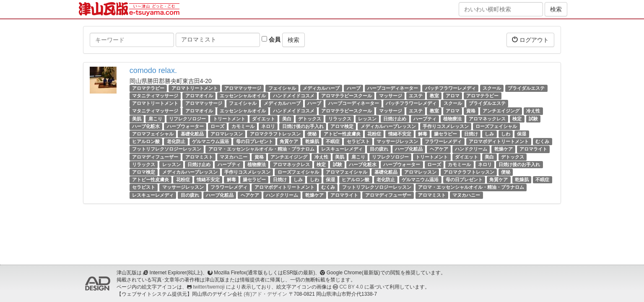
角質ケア (289, 141)
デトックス (310, 119)
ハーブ (354, 88)
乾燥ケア (504, 149)
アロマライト (533, 149)
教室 (434, 96)
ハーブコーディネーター (393, 88)
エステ (416, 96)
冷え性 (533, 111)
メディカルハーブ (321, 88)
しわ (506, 134)
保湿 (522, 134)
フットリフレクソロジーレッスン (167, 149)
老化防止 (176, 141)
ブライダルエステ (526, 88)
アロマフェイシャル (153, 134)
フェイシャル (282, 88)
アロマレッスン (227, 134)
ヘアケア (439, 149)
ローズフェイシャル (496, 126)
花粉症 (374, 134)
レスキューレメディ (342, 149)
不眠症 (333, 141)
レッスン (367, 119)
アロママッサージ (243, 88)
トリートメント (229, 119)
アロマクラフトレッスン (275, 134)
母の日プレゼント (254, 141)
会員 (271, 39)
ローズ (217, 126)
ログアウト (530, 40)
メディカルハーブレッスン (388, 126)
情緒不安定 (400, 134)
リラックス (340, 119)
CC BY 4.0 (351, 287)
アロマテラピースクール (347, 96)
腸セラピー (445, 134)
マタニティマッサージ (155, 96)
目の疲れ (379, 149)
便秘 (312, 134)
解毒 (423, 134)
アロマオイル (199, 96)
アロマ (453, 96)
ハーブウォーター (185, 126)
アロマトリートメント (195, 88)
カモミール (243, 126)
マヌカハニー (234, 157)
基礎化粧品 (192, 134)
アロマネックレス (487, 119)
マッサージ (391, 96)
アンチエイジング (501, 111)
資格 (471, 111)
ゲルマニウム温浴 (210, 141)
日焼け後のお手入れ (303, 126)
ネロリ (268, 126)
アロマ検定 (342, 126)
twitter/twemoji (209, 287)
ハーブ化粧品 (409, 149)
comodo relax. (153, 70)
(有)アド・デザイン (265, 294)
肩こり (155, 119)
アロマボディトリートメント (499, 141)
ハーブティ (425, 119)
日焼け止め (395, 119)
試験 (533, 119)
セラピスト (358, 141)
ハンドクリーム (471, 149)
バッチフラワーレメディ (451, 88)
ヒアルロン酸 (146, 141)
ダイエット (264, 119)
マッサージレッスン (397, 141)
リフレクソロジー (187, 119)
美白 (287, 119)
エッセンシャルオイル (243, 96)
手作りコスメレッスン (446, 126)
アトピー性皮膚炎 (342, 134)
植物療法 (452, 119)
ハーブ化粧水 (146, 126)
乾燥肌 (312, 141)
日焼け (471, 134)
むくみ (542, 141)
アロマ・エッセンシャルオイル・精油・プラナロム (261, 149)
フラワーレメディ (443, 141)
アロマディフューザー (155, 157)
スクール (492, 88)
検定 (517, 119)
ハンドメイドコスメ (294, 96)
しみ (489, 134)
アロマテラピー (148, 88)
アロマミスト (199, 157)
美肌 (137, 119)
